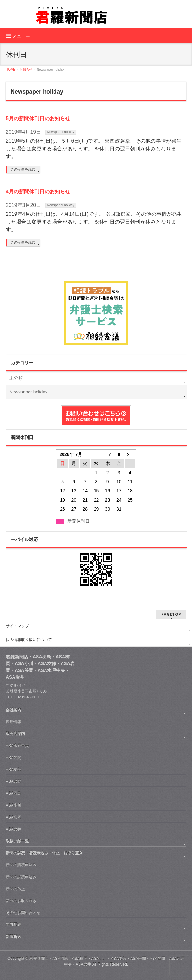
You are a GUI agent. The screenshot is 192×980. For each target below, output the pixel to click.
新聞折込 (13, 937)
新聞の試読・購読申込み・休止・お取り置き (44, 853)
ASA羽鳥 (13, 793)
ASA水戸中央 (17, 746)
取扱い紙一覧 (17, 841)
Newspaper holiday (61, 132)
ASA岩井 (13, 829)
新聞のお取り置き (21, 901)
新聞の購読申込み (21, 865)
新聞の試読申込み (21, 877)
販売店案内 (15, 734)
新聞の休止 (15, 889)
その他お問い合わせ (23, 913)
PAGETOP (171, 614)
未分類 (16, 378)
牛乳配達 (13, 925)
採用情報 (13, 722)
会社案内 (13, 710)
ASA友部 (13, 770)
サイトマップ (17, 626)
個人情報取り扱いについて (29, 640)
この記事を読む (23, 169)
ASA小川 (13, 805)
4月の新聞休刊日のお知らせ (38, 192)
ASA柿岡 (13, 817)
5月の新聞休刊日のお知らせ (38, 118)
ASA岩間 (13, 781)
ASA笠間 (13, 758)
